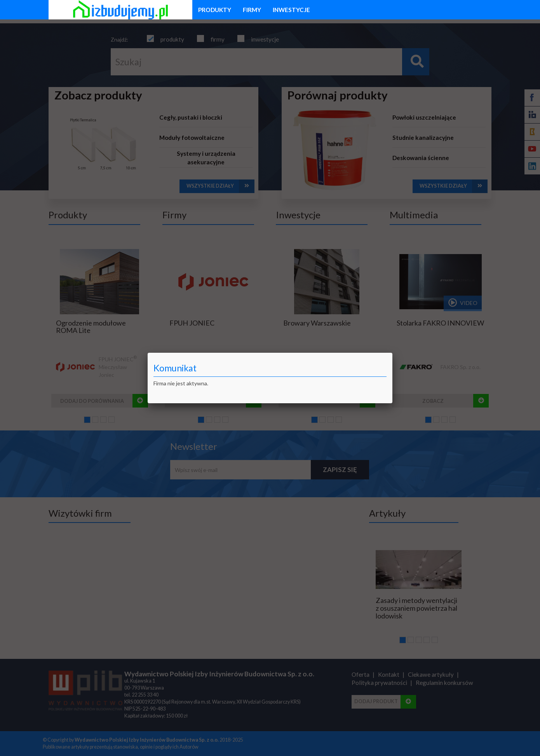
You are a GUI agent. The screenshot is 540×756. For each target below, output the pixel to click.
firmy (252, 10)
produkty (215, 10)
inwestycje (291, 10)
